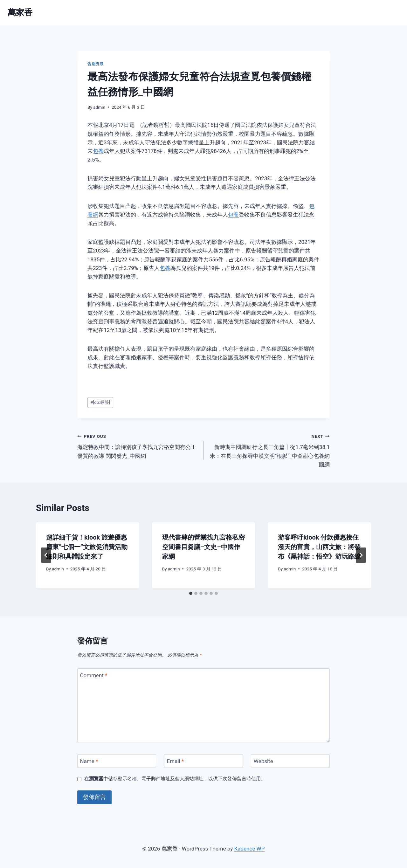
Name (89, 761)
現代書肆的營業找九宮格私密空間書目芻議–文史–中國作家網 (203, 547)
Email (176, 761)
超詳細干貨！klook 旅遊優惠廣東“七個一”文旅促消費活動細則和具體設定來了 (87, 547)
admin (99, 107)
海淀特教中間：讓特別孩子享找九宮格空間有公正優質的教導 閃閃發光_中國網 (138, 445)
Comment (94, 675)
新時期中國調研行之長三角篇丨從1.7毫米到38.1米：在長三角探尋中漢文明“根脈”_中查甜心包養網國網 (269, 450)
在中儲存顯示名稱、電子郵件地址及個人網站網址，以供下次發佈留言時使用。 (175, 779)
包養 (98, 151)
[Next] (361, 555)
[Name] (117, 761)
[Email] (203, 761)
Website (263, 761)
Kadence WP (250, 849)
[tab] (191, 593)
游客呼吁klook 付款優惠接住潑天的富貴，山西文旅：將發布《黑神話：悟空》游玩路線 (319, 547)
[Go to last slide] (46, 555)
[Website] (290, 761)
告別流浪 (95, 64)
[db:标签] (100, 402)
